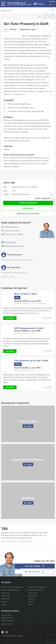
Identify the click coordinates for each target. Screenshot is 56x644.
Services (4, 602)
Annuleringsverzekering (10, 590)
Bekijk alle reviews (10, 277)
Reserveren (28, 209)
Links (30, 605)
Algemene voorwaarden (37, 587)
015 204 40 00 (11, 227)
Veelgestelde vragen (36, 590)
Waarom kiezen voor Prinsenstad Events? (17, 541)
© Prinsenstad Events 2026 (12, 636)
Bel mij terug (8, 243)
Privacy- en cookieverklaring (12, 587)
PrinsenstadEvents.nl (19, 4)
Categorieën (33, 593)
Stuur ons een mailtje (12, 235)
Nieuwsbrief (6, 593)
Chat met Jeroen (10, 231)
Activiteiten (5, 599)
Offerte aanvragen (28, 203)
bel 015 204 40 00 (35, 572)
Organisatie (6, 596)
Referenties (32, 596)
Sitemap (31, 602)
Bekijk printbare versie (13, 246)
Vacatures (32, 599)
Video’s (4, 605)
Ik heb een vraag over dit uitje (28, 213)
